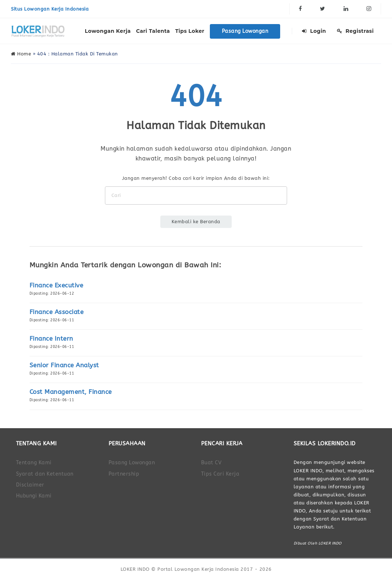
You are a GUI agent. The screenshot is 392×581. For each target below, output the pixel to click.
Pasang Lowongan (245, 31)
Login (314, 31)
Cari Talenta (153, 31)
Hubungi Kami (34, 496)
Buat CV (211, 463)
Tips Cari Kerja (220, 474)
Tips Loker (190, 31)
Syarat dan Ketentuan (45, 474)
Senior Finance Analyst (64, 365)
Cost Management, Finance (71, 392)
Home (21, 54)
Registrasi (355, 31)
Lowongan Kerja (108, 31)
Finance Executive (56, 285)
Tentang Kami (34, 463)
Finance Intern (51, 339)
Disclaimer (30, 485)
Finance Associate (57, 312)
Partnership (124, 474)
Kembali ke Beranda (196, 222)
